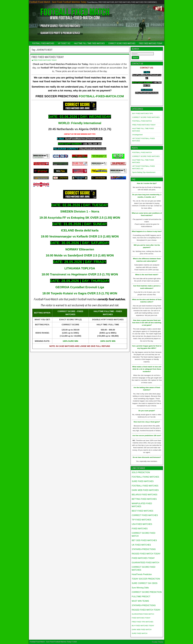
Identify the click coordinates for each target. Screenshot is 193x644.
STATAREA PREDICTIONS (144, 549)
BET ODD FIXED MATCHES (144, 540)
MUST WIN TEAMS (140, 601)
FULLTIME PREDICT (141, 597)
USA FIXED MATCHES (142, 524)
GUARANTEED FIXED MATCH (145, 563)
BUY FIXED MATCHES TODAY (143, 626)
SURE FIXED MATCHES (143, 481)
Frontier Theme (157, 642)
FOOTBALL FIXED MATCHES (43, 43)
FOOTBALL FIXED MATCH (142, 121)
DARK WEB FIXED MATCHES (145, 490)
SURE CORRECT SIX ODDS (145, 583)
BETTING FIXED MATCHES (144, 499)
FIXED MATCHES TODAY (143, 558)
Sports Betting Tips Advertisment (144, 172)
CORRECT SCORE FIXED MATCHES (122, 43)
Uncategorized (137, 135)
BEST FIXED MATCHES (142, 511)
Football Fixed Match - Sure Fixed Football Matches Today (58, 2)
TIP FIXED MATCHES (141, 520)
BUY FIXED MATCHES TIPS (142, 113)
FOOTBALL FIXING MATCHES (145, 477)
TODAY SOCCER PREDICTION (146, 579)
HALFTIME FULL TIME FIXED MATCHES (89, 43)
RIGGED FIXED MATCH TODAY (146, 554)
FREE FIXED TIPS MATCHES (142, 622)
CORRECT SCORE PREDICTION (147, 592)
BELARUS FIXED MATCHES (145, 495)
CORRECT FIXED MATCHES (145, 515)
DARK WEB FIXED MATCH (142, 630)
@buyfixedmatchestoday (93, 149)
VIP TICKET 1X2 (64, 43)
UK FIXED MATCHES (141, 545)
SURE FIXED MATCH (140, 633)
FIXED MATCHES (140, 529)
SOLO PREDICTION (141, 472)
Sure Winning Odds (140, 588)
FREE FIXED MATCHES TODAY (151, 43)
